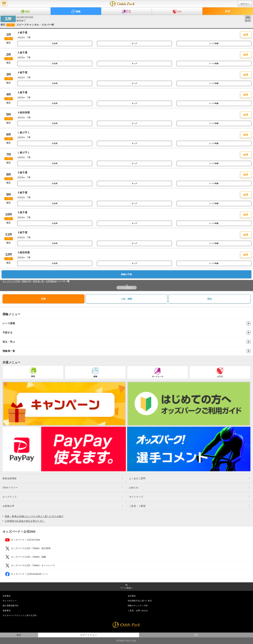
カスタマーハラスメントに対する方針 (20, 615)
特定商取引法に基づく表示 (140, 601)
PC (196, 635)
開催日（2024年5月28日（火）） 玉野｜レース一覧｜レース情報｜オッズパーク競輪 (123, 4)
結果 (246, 35)
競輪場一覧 (126, 351)
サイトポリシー (10, 601)
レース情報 (126, 323)
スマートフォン (89, 635)
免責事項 (7, 611)
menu (4, 4)
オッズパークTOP (11, 281)
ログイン (245, 4)
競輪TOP (27, 281)
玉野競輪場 (51, 281)
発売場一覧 (38, 281)
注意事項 (7, 596)
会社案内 (132, 596)
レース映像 (214, 43)
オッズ (134, 43)
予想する (126, 333)
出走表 (55, 43)
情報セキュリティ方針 (138, 606)
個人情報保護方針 (11, 606)
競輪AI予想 (126, 274)
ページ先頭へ (127, 288)
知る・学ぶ (126, 342)
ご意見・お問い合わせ (138, 611)
